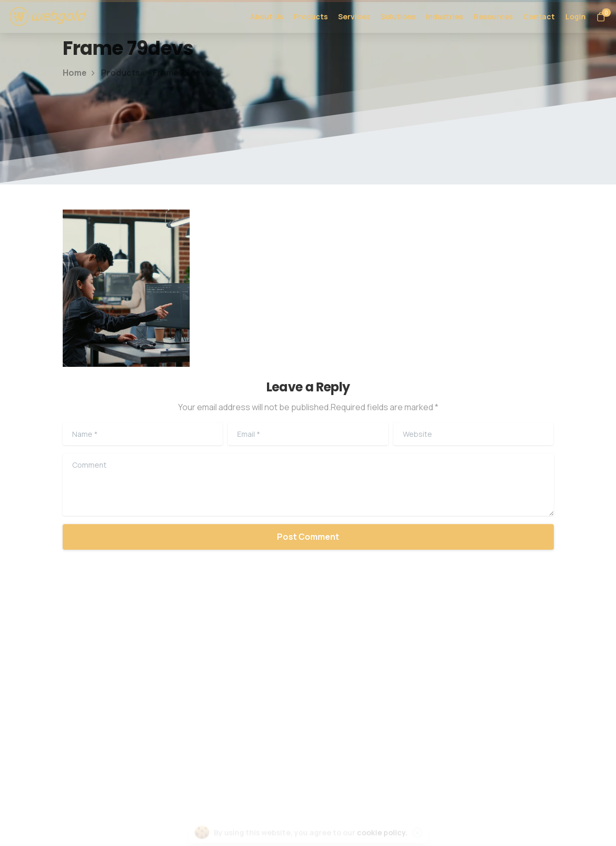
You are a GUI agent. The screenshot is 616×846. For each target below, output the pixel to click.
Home (74, 73)
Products (113, 73)
